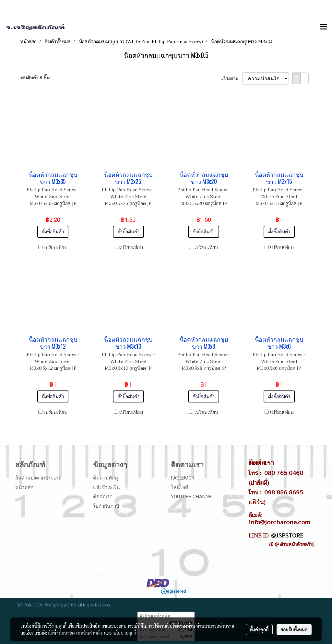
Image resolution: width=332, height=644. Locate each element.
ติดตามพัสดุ (106, 478)
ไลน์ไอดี (180, 487)
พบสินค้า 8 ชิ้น (35, 78)
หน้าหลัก (24, 487)
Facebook (183, 478)
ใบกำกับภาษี (106, 506)
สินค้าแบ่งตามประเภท (38, 478)
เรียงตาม (232, 79)
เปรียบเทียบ (56, 248)
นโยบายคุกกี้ (125, 633)
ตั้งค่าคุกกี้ (259, 629)
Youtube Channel (192, 497)
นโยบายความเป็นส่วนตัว (80, 633)
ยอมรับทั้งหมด (294, 629)
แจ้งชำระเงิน (106, 487)
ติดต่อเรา (103, 497)
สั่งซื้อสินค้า (53, 232)
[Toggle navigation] (324, 27)
